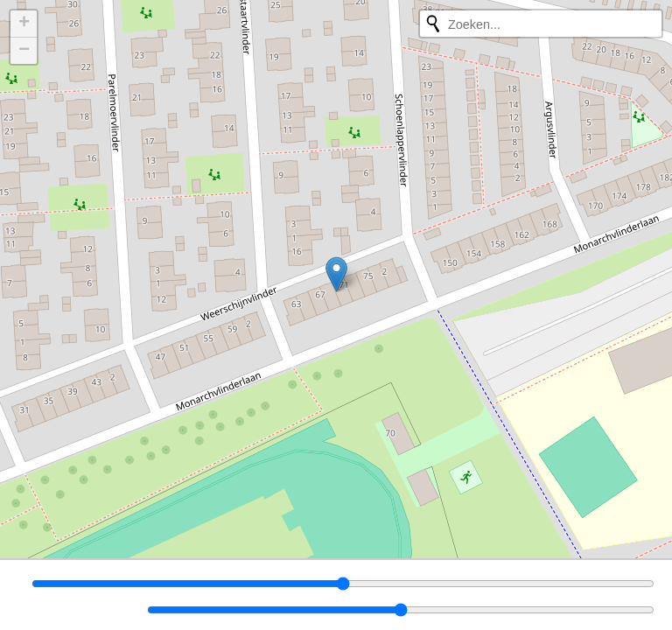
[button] (336, 274)
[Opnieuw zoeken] (433, 24)
